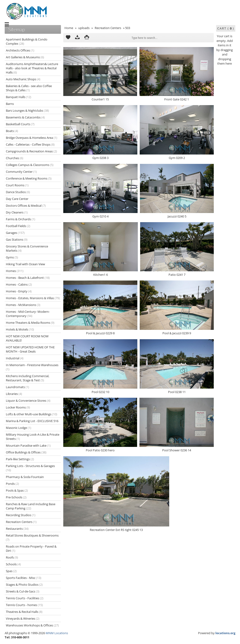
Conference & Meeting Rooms (29, 178)
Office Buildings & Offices (26, 452)
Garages (15, 233)
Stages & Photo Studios (24, 585)
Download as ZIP (77, 38)
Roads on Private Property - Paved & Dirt (31, 548)
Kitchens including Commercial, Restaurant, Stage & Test (28, 378)
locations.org (225, 633)
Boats (12, 131)
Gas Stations (17, 239)
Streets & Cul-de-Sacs (23, 591)
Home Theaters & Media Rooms (30, 323)
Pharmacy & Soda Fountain (25, 477)
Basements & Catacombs (25, 117)
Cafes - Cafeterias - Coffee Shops (30, 144)
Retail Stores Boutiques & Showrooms (32, 537)
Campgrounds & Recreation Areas (31, 151)
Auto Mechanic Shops (23, 79)
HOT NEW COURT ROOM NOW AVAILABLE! (27, 338)
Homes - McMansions (23, 305)
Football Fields (18, 226)
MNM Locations (57, 633)
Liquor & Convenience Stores (28, 401)
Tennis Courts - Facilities (25, 598)
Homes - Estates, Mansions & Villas (33, 298)
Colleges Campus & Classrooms (30, 165)
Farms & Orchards (21, 219)
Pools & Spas (17, 490)
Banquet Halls (19, 97)
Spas (11, 571)
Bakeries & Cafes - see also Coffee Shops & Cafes (29, 88)
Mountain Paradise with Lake (28, 445)
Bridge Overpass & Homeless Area (32, 138)
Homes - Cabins (19, 284)
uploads (84, 28)
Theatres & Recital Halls (24, 612)
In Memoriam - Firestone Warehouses (32, 367)
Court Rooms (17, 185)
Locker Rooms (18, 407)
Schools (13, 564)
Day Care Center (17, 199)
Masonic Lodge (19, 428)
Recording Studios (21, 515)
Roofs (12, 557)
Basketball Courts (20, 124)
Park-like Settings (20, 459)
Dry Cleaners (17, 212)
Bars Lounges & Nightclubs (27, 110)
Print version (87, 38)
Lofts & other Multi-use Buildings (32, 414)
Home (69, 28)
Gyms (12, 257)
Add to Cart (68, 38)
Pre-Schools (16, 497)
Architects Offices (20, 50)
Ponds (12, 484)
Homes (15, 271)
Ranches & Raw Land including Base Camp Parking (31, 506)
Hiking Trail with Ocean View (25, 264)
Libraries (14, 394)
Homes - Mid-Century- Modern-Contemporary (28, 314)
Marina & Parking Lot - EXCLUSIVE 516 (32, 421)
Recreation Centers (108, 28)
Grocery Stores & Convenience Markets (27, 248)
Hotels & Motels (20, 329)
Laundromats (17, 387)
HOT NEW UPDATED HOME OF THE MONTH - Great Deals (30, 349)
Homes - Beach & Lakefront (28, 278)
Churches (15, 158)
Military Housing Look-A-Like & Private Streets (33, 437)
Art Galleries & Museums (25, 57)
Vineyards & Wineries (23, 618)
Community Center (21, 172)
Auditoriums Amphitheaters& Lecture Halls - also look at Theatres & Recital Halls (32, 68)
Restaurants (17, 529)
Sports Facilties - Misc (24, 578)
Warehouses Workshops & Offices (32, 625)
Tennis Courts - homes (24, 605)
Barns (10, 104)
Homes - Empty (19, 291)
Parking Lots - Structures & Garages (30, 468)
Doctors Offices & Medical (26, 206)
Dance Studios (18, 192)
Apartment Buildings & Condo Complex (27, 41)
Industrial (15, 358)
